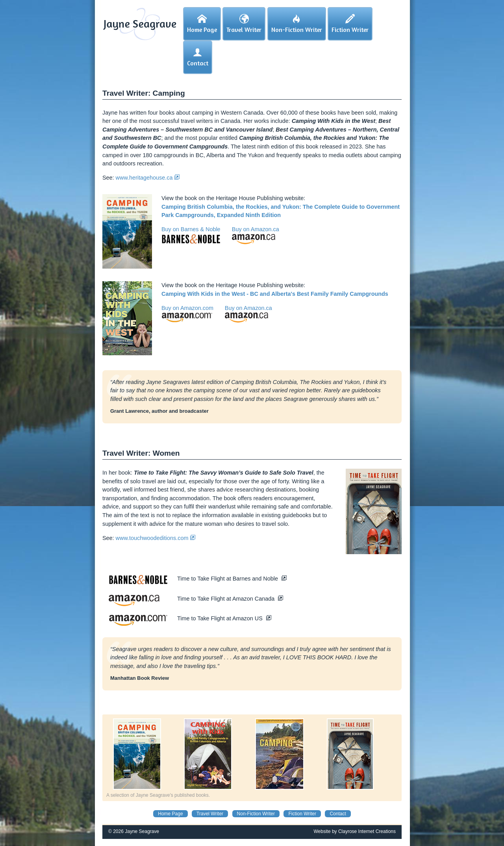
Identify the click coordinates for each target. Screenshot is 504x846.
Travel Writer (210, 814)
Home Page (170, 814)
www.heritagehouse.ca (148, 178)
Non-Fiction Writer (256, 814)
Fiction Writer (302, 814)
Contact (338, 814)
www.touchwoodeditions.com (156, 538)
